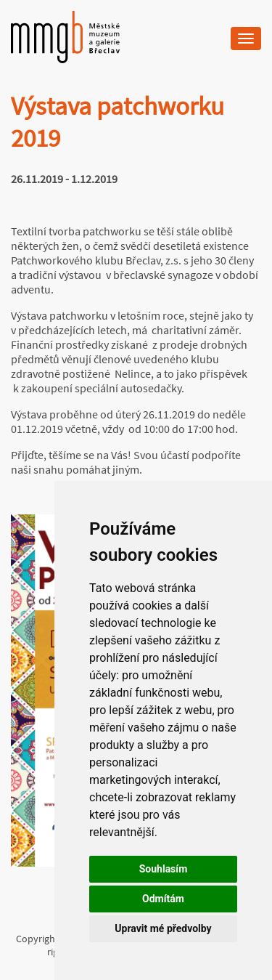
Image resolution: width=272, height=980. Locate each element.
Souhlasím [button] (164, 869)
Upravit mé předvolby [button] (163, 928)
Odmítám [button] (163, 899)
